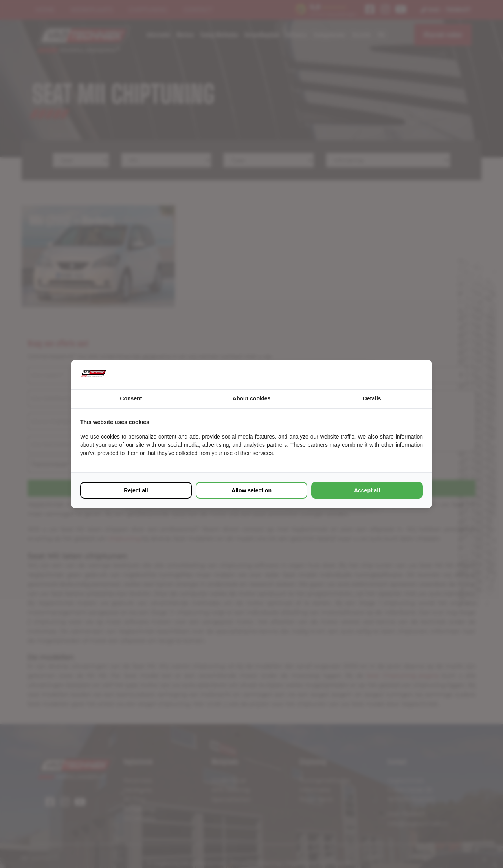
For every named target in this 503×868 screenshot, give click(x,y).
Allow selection (251, 490)
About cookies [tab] (251, 398)
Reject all (136, 490)
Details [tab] (372, 398)
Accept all (367, 490)
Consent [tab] (131, 398)
